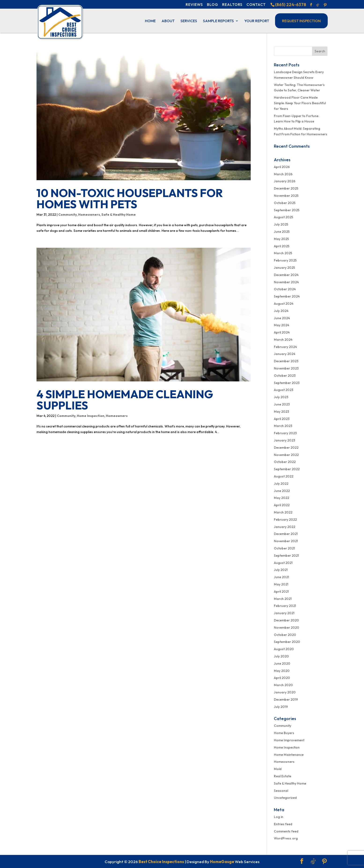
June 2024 (282, 318)
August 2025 (283, 217)
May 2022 (281, 498)
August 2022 (284, 476)
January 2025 (284, 268)
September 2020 (287, 642)
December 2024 (286, 275)
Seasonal (281, 791)
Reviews (194, 4)
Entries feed (283, 824)
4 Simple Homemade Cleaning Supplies (125, 400)
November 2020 (287, 628)
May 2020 (282, 671)
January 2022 (285, 527)
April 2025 (282, 246)
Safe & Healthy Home (119, 215)
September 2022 (287, 469)
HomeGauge (222, 862)
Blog (213, 4)
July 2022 (281, 484)
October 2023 (285, 376)
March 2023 (283, 426)
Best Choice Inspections (161, 862)
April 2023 (282, 419)
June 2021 (281, 577)
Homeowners (89, 215)
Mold (278, 769)
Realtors (232, 4)
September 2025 (287, 210)
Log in (279, 817)
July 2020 (281, 656)
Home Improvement (289, 740)
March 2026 (283, 174)
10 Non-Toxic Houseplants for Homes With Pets (130, 198)
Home (150, 21)
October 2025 (285, 203)
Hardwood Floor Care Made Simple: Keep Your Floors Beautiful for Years (300, 103)
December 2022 (286, 448)
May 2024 (281, 325)
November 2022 (286, 455)
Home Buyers (284, 733)
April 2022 (282, 505)
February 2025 (285, 260)
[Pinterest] (325, 5)
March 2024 (283, 340)
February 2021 (285, 606)
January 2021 (284, 613)
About (168, 21)
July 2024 (281, 311)
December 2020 (286, 620)
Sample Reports (218, 21)
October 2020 (285, 635)
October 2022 (285, 462)
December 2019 (286, 699)
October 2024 (285, 289)
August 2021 (283, 563)
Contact (256, 4)
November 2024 (286, 282)
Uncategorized (285, 798)
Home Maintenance (289, 755)
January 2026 (285, 181)
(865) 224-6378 (291, 5)
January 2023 (285, 440)
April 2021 (281, 592)
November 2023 (286, 368)
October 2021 (284, 548)
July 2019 (281, 707)
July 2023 (281, 397)
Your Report (257, 21)
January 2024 (285, 354)
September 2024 (287, 296)
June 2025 (282, 232)
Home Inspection (91, 416)
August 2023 (284, 390)
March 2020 (283, 685)
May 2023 (281, 412)
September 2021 (286, 556)
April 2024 (282, 332)
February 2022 (285, 520)
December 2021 (286, 534)
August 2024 (284, 304)
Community (68, 215)
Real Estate (283, 776)
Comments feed (286, 831)
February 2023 (285, 433)
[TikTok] (318, 5)
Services (189, 21)
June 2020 (282, 664)
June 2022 (282, 491)
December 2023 (286, 361)
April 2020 (282, 678)
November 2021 (286, 541)
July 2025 (281, 224)
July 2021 (281, 570)
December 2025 (286, 188)
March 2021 (283, 599)
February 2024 (285, 347)
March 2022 (283, 512)
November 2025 (286, 196)
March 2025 (283, 253)
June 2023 (282, 404)
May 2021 (281, 584)
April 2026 (282, 167)
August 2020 (284, 649)
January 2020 (285, 692)
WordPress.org (286, 838)
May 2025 (281, 239)
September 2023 (287, 383)
